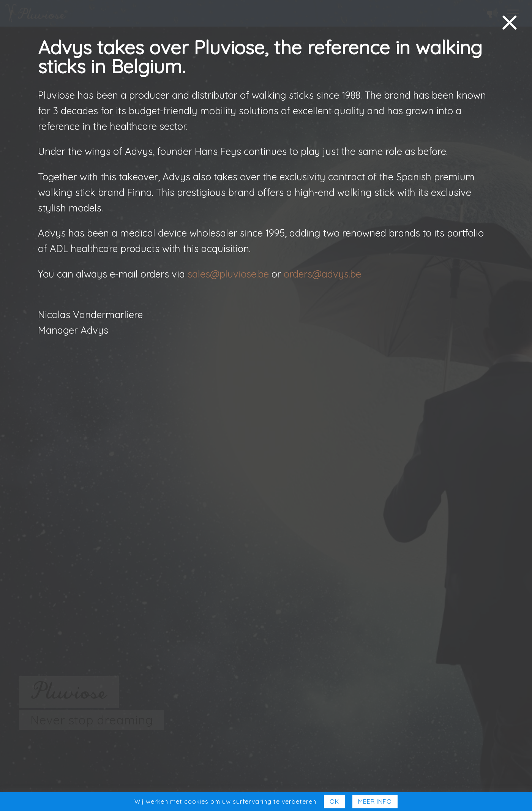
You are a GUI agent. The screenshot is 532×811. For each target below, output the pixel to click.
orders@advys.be (322, 274)
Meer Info (375, 802)
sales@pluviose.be (228, 274)
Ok (334, 802)
